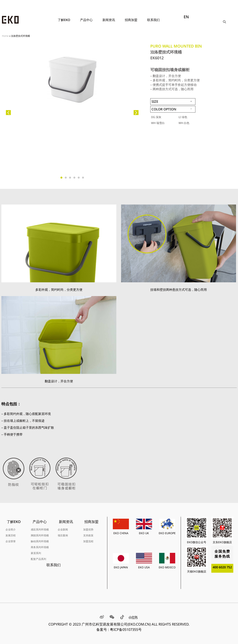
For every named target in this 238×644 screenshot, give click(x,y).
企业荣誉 (11, 541)
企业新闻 (63, 529)
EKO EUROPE (167, 533)
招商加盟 (132, 20)
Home (5, 36)
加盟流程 (88, 541)
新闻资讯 (110, 20)
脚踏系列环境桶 (40, 535)
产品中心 (87, 20)
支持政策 (88, 535)
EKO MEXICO (167, 567)
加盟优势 (88, 529)
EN (186, 17)
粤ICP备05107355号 (126, 629)
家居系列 (36, 553)
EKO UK (144, 533)
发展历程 (11, 535)
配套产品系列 (38, 559)
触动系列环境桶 (40, 541)
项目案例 (63, 535)
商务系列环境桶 (40, 547)
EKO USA (144, 567)
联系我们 (153, 20)
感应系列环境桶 (40, 529)
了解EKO (65, 20)
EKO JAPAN (121, 567)
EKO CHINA (121, 533)
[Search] (225, 22)
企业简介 (11, 529)
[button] (8, 113)
